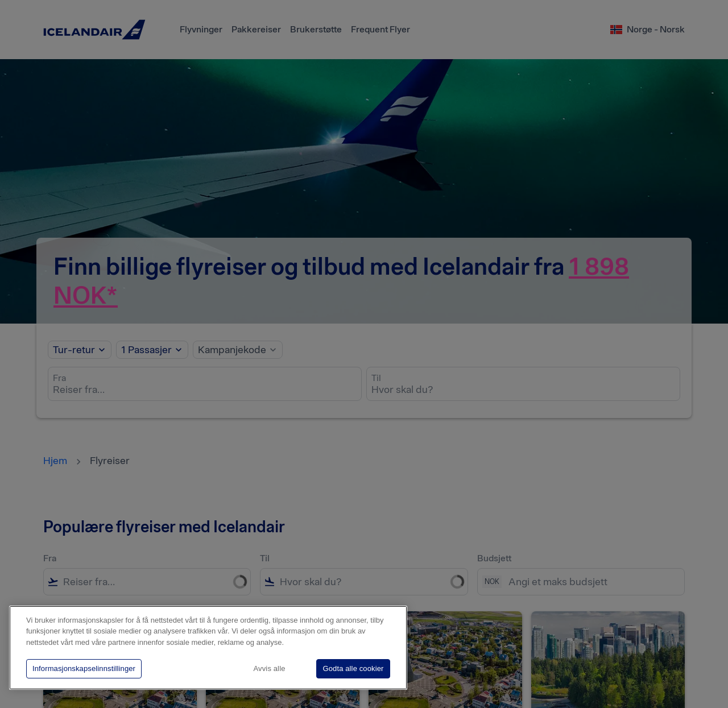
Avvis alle (270, 668)
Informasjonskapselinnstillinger (84, 668)
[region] (208, 648)
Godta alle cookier (353, 668)
